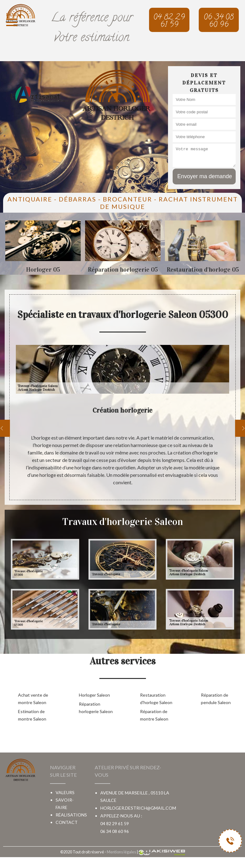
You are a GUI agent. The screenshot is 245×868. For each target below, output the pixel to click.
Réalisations (71, 815)
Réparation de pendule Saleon (216, 699)
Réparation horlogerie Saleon (96, 708)
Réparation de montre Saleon (154, 715)
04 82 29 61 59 (115, 823)
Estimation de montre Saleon (32, 715)
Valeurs (65, 792)
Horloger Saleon (94, 695)
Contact (67, 822)
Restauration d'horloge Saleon (156, 699)
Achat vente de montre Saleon (33, 699)
